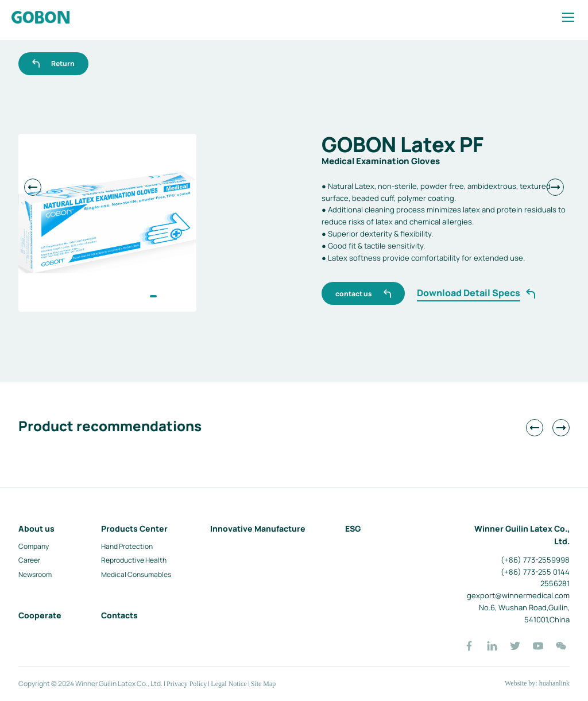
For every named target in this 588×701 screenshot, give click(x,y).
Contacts (119, 615)
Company (34, 546)
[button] (153, 296)
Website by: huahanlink (537, 683)
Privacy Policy (187, 684)
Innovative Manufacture (258, 528)
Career (29, 560)
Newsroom (35, 574)
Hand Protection (127, 546)
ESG (353, 528)
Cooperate (40, 615)
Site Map (264, 684)
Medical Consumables (136, 574)
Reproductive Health (134, 560)
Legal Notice (229, 684)
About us (36, 528)
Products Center (134, 528)
